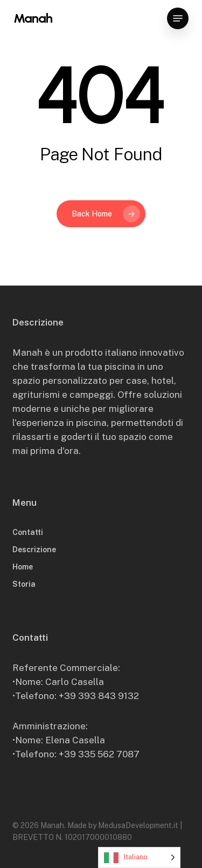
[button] (178, 18)
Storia (24, 584)
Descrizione (34, 550)
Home (23, 567)
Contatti (28, 532)
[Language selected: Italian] (139, 857)
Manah (33, 18)
